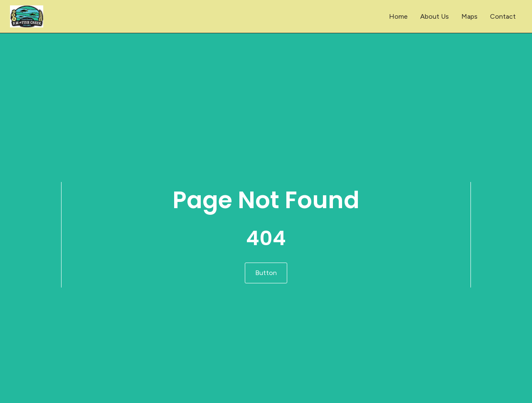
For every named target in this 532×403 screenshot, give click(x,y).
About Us (435, 16)
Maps (469, 16)
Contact (503, 16)
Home (398, 16)
